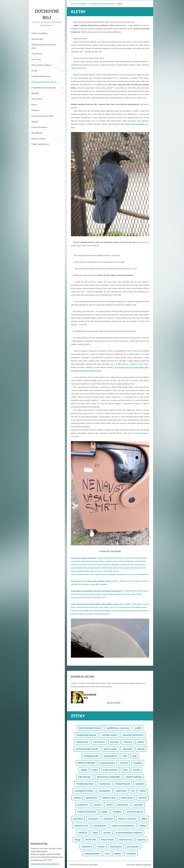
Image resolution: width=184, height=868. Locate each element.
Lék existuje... (85, 777)
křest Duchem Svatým (90, 728)
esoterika (138, 805)
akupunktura (111, 756)
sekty (95, 833)
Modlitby (35, 93)
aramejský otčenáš (84, 791)
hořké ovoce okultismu (123, 826)
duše (125, 770)
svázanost (93, 819)
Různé (34, 105)
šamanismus (100, 826)
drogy (78, 840)
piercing (114, 742)
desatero (142, 798)
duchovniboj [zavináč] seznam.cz (45, 864)
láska (95, 770)
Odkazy (35, 122)
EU (133, 791)
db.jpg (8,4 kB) (114, 702)
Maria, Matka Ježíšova (41, 65)
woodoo (101, 846)
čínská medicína (134, 777)
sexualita (131, 853)
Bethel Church (123, 784)
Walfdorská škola (85, 784)
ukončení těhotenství (133, 735)
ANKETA (83, 833)
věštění (77, 798)
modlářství (83, 805)
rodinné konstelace (87, 812)
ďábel (144, 819)
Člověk (34, 71)
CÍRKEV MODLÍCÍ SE (40, 144)
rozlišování (105, 784)
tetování (128, 742)
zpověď (107, 833)
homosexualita (92, 853)
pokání (141, 742)
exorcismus (99, 742)
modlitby (117, 812)
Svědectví (35, 110)
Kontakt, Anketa (38, 139)
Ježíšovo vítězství (127, 819)
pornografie (133, 846)
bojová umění (110, 749)
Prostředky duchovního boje (44, 88)
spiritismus (92, 798)
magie (104, 812)
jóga (134, 756)
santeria (141, 840)
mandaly (138, 763)
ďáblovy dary (109, 798)
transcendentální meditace (129, 833)
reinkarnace (82, 742)
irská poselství (110, 770)
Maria (143, 791)
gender (118, 853)
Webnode (147, 865)
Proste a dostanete (39, 127)
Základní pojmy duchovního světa (43, 46)
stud (107, 853)
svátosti (124, 763)
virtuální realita (109, 735)
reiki (125, 756)
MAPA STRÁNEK (87, 763)
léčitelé (141, 749)
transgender (104, 791)
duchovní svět (81, 826)
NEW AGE (91, 840)
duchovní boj (126, 840)
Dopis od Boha (108, 763)
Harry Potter (108, 840)
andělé (138, 728)
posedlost (78, 819)
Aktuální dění (37, 39)
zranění (97, 805)
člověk (136, 770)
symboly (140, 784)
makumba (87, 846)
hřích (109, 805)
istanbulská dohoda (86, 735)
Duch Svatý (36, 59)
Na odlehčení (37, 133)
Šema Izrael (127, 798)
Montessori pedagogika (109, 777)
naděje (84, 770)
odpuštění (127, 749)
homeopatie (116, 846)
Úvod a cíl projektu (39, 33)
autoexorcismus (135, 812)
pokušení (108, 819)
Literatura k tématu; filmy (42, 116)
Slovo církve (37, 99)
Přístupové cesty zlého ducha (44, 82)
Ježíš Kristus (37, 54)
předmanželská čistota (87, 749)
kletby (143, 826)
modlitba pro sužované (118, 728)
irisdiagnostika (91, 756)
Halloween (121, 791)
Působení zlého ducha (41, 76)
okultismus (123, 805)
